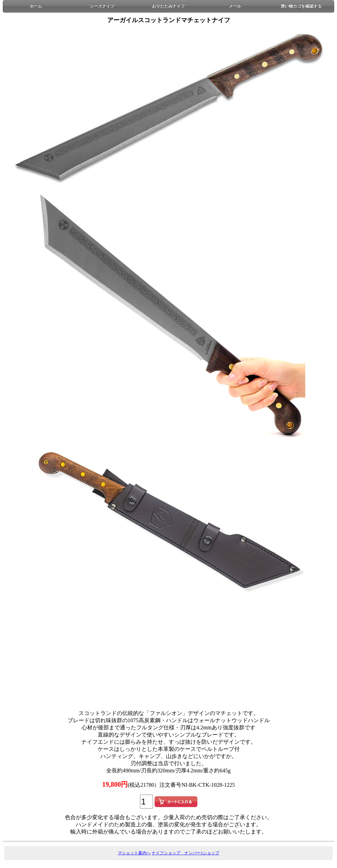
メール (235, 6)
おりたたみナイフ (168, 6)
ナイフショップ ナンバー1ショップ (185, 853)
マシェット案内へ (134, 853)
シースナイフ (102, 6)
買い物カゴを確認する (301, 6)
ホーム (36, 6)
